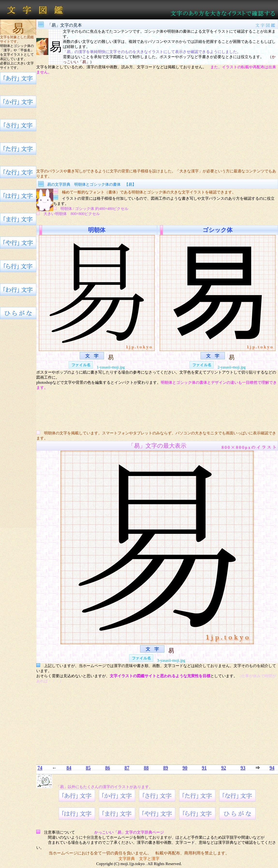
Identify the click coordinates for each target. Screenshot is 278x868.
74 (40, 768)
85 (88, 768)
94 (272, 768)
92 (224, 768)
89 (166, 768)
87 (127, 768)
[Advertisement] (157, 122)
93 (243, 768)
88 (146, 768)
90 (185, 768)
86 (108, 768)
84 (69, 768)
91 (204, 768)
